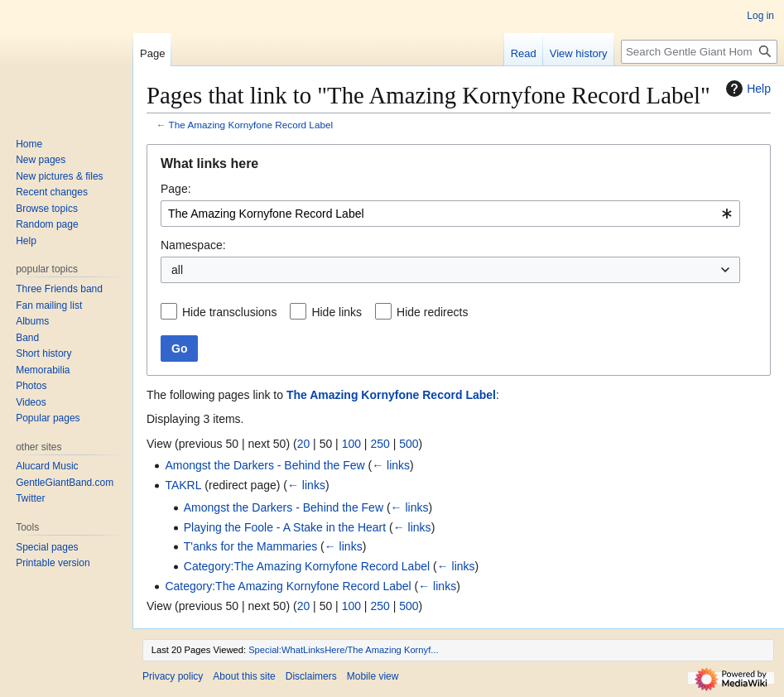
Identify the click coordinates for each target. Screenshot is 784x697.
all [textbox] (177, 270)
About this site (244, 676)
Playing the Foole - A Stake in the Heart (285, 527)
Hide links (337, 312)
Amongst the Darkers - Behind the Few (265, 465)
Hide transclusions (229, 312)
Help (746, 89)
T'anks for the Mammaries (250, 546)
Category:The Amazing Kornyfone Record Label (307, 566)
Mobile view (373, 676)
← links (391, 465)
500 (409, 444)
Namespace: (193, 245)
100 (351, 444)
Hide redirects (432, 312)
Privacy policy (173, 676)
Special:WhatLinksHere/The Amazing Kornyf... (343, 650)
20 (304, 444)
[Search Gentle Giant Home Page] (699, 52)
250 (380, 444)
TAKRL (183, 485)
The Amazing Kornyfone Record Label (251, 125)
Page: (176, 189)
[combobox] (450, 214)
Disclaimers (311, 676)
